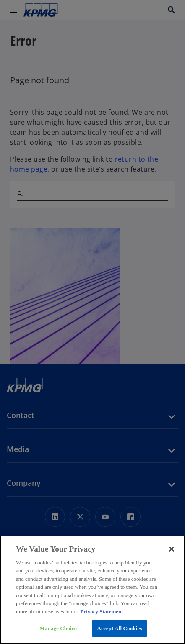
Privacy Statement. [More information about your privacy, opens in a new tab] (102, 612)
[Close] (172, 549)
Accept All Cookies (119, 628)
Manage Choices (59, 628)
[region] (92, 590)
